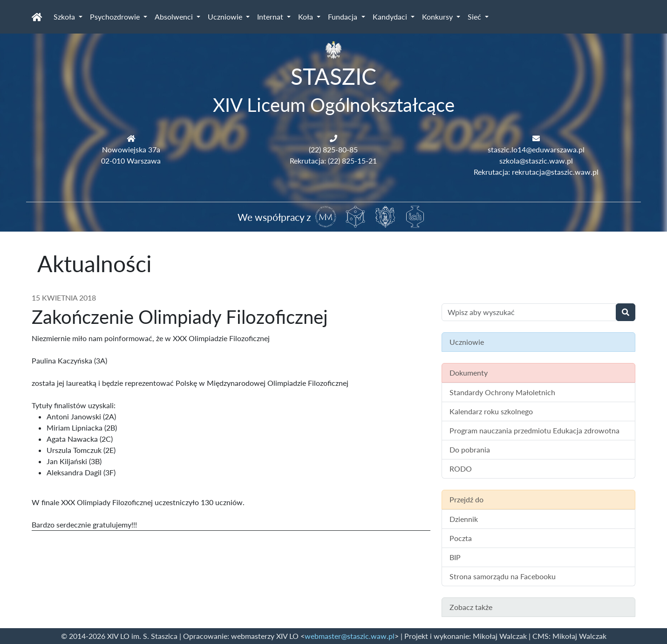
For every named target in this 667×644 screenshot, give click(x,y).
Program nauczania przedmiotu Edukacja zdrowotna (534, 430)
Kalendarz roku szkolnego (491, 411)
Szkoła (65, 17)
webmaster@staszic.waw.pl (350, 636)
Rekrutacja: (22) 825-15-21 (333, 161)
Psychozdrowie (116, 17)
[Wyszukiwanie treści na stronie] (529, 312)
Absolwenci (175, 17)
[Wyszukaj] (626, 312)
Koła (306, 17)
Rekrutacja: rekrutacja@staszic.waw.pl (536, 172)
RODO (461, 469)
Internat (271, 17)
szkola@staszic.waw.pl (536, 161)
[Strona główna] (37, 17)
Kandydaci (391, 17)
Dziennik (464, 519)
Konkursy (438, 17)
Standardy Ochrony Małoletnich (502, 392)
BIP (455, 557)
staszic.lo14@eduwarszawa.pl (536, 149)
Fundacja (344, 17)
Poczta (461, 538)
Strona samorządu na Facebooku (503, 576)
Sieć (475, 17)
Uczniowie (226, 17)
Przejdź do (466, 499)
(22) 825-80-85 (333, 149)
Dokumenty (469, 373)
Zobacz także (471, 607)
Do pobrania (470, 449)
